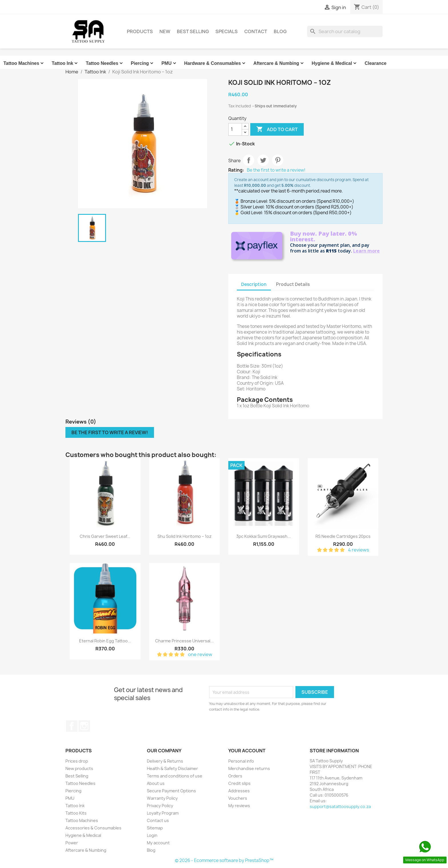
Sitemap (155, 828)
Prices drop (77, 761)
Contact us (158, 820)
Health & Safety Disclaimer (172, 768)
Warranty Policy (162, 798)
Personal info (241, 761)
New (165, 31)
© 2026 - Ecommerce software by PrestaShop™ (224, 860)
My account (158, 843)
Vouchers (238, 798)
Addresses (239, 791)
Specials (227, 31)
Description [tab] (254, 284)
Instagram (84, 726)
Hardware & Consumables (215, 63)
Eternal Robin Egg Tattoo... (105, 641)
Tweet (263, 160)
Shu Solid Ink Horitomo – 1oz (184, 536)
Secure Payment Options (171, 791)
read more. (332, 191)
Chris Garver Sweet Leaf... (105, 536)
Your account (247, 751)
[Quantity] (235, 129)
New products (79, 768)
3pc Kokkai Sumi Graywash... (264, 536)
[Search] (345, 31)
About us (156, 783)
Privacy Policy (160, 806)
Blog (280, 31)
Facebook (72, 726)
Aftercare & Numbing (279, 63)
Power (72, 843)
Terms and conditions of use (175, 776)
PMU (169, 63)
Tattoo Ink (65, 63)
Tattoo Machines (24, 63)
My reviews (239, 806)
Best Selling (193, 31)
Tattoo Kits (76, 813)
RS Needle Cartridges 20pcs (343, 536)
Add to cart (277, 129)
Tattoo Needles (105, 63)
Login (152, 835)
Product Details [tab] (293, 284)
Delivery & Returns (165, 761)
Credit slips (239, 783)
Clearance (376, 63)
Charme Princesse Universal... (184, 641)
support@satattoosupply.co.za (340, 806)
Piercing (143, 63)
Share (249, 160)
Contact (256, 31)
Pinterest (278, 160)
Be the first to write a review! (276, 170)
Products (140, 31)
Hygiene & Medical (335, 63)
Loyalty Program (163, 813)
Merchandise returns (249, 768)
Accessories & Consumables (93, 828)
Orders (235, 776)
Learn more (366, 251)
